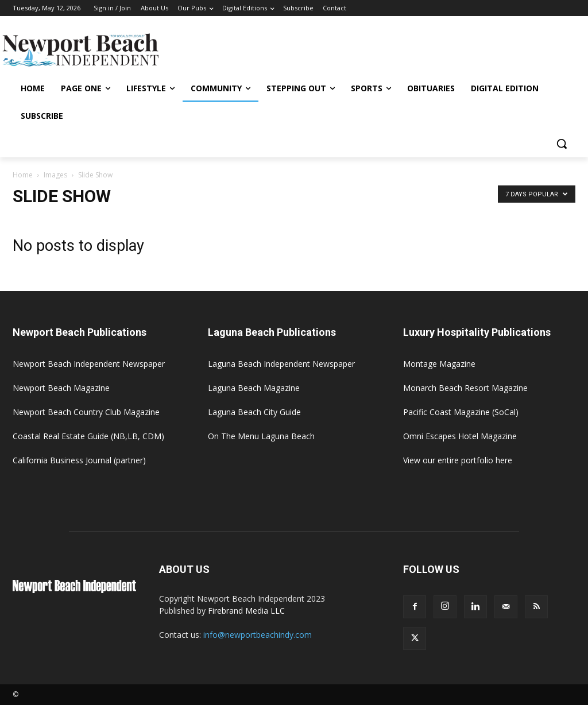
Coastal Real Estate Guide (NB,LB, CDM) (88, 436)
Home (23, 175)
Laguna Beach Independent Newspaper (281, 364)
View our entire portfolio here (458, 460)
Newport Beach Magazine (61, 388)
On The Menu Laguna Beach (261, 436)
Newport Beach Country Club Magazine (86, 412)
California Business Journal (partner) (79, 460)
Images (55, 175)
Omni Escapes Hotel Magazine (460, 436)
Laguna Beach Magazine (254, 388)
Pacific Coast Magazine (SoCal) (461, 412)
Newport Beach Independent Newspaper (89, 364)
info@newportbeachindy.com (258, 635)
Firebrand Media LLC (246, 611)
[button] (562, 144)
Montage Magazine (439, 364)
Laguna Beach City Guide (254, 412)
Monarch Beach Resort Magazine (465, 388)
